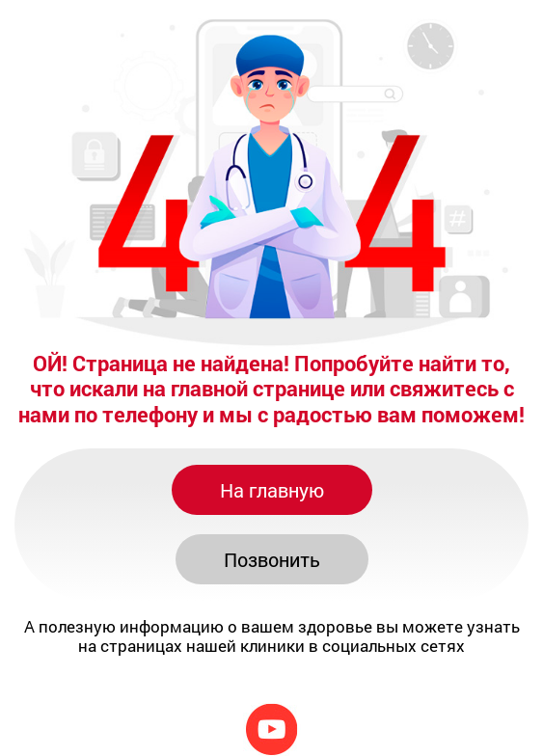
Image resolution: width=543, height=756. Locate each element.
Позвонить (272, 559)
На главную (272, 490)
